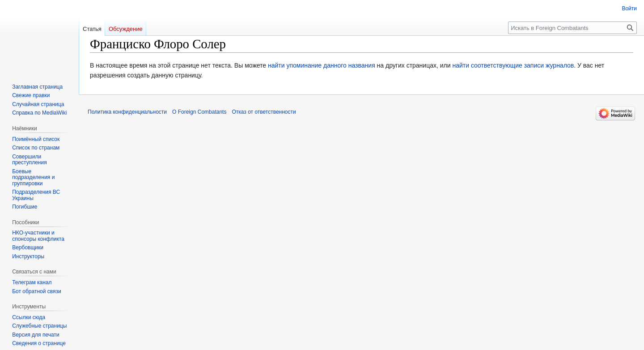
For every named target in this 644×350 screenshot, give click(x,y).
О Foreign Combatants (199, 112)
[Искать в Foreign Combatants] (572, 28)
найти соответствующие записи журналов (513, 65)
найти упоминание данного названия (322, 65)
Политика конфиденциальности (127, 112)
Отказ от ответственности (264, 112)
